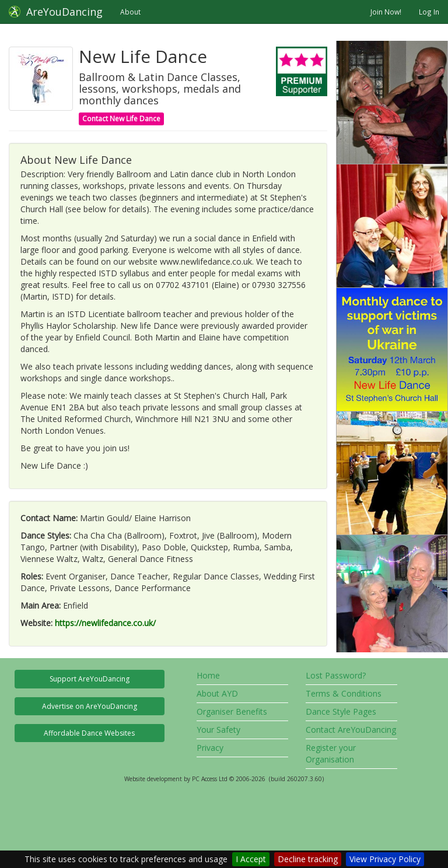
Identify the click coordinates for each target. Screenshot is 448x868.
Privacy (210, 748)
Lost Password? (336, 675)
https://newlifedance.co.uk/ (105, 623)
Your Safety (218, 730)
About (130, 12)
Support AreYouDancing (90, 679)
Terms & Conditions (344, 693)
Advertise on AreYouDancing (90, 706)
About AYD (217, 693)
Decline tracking (308, 859)
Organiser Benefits (232, 711)
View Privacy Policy (385, 859)
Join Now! (386, 12)
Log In (429, 12)
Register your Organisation (331, 753)
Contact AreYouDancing (351, 730)
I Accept (251, 859)
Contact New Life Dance (121, 119)
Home (208, 675)
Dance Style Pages (341, 711)
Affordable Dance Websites (89, 733)
